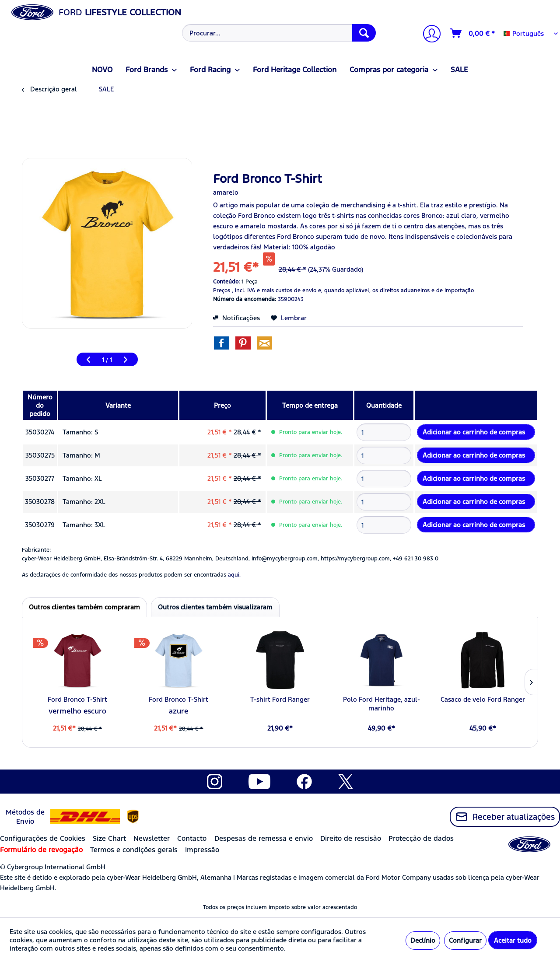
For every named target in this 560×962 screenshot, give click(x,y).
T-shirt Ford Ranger (280, 699)
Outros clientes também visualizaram (215, 607)
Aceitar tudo (513, 940)
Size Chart (109, 838)
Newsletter (152, 838)
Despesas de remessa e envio (264, 838)
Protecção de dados (421, 838)
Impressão (202, 850)
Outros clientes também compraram (84, 607)
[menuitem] (278, 33)
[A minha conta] (428, 35)
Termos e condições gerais (134, 850)
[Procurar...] (279, 33)
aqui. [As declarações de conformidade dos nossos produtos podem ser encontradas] (234, 575)
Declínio (423, 940)
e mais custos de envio (287, 290)
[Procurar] (364, 33)
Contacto (192, 838)
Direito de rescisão (351, 838)
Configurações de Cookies (43, 838)
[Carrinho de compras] (473, 33)
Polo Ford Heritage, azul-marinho (381, 704)
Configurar (465, 940)
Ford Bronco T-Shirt (77, 699)
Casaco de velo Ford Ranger (483, 699)
